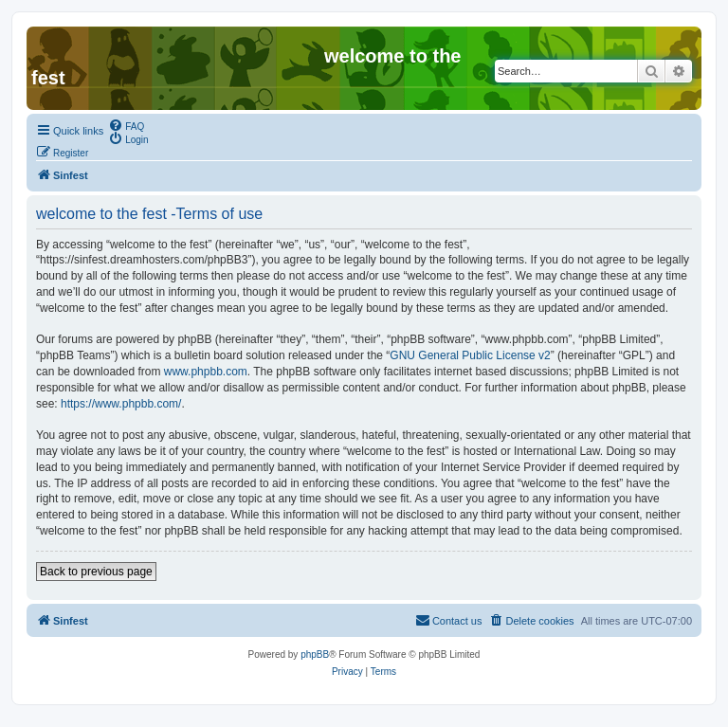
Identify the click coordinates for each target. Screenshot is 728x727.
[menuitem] (126, 125)
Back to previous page (96, 572)
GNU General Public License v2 (470, 355)
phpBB (315, 654)
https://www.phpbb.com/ (121, 404)
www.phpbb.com (206, 372)
